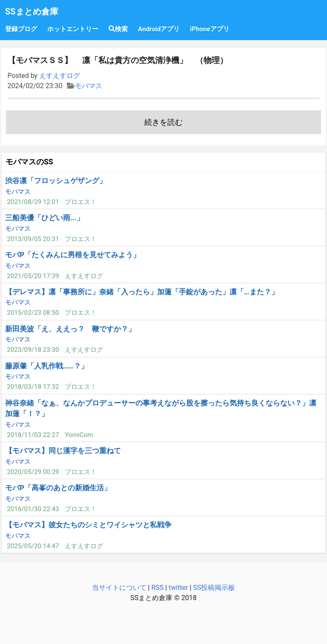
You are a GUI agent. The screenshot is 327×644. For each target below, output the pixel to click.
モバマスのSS (29, 162)
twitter (178, 588)
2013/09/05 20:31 (33, 239)
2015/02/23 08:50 (33, 313)
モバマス (89, 86)
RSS (157, 588)
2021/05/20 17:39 (33, 276)
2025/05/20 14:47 (33, 546)
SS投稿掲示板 (214, 588)
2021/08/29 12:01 (33, 202)
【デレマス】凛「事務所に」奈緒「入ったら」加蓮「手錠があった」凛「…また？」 (142, 292)
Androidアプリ (159, 29)
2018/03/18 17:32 (33, 387)
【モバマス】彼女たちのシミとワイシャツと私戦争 (88, 525)
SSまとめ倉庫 (32, 11)
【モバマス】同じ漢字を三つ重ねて (63, 451)
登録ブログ (21, 29)
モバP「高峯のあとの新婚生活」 (58, 488)
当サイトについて (119, 588)
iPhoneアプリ (209, 29)
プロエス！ (81, 202)
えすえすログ (60, 76)
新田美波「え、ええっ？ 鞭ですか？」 (70, 329)
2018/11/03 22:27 (33, 435)
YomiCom (79, 435)
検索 (118, 29)
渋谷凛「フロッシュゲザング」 (56, 181)
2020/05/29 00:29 (33, 472)
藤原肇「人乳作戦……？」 (47, 366)
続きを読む (163, 122)
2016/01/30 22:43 (33, 509)
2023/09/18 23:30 (33, 350)
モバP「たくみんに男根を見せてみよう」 (73, 255)
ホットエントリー (73, 29)
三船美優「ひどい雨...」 (44, 218)
